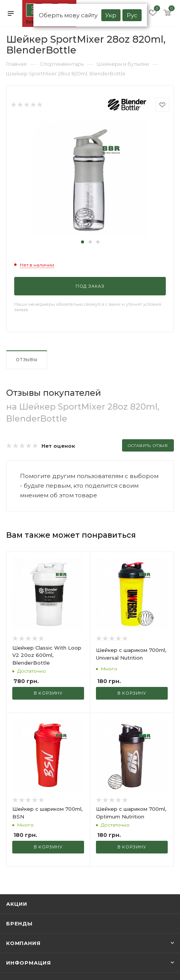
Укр (111, 15)
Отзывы (27, 360)
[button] (83, 242)
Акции (17, 904)
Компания (23, 943)
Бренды (19, 923)
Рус (132, 15)
